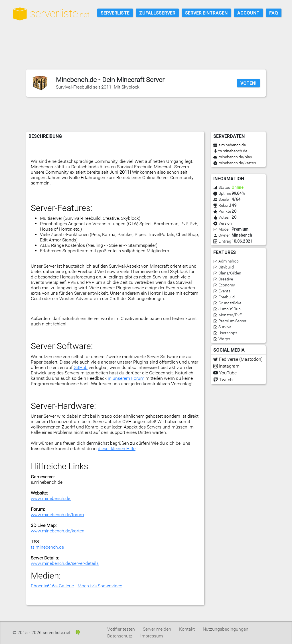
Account (248, 13)
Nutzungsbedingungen (226, 629)
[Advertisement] (149, 52)
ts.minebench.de (48, 547)
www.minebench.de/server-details (65, 563)
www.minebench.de (51, 498)
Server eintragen (206, 13)
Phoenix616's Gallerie (52, 586)
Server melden (157, 629)
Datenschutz (120, 636)
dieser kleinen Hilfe (117, 449)
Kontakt (187, 629)
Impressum (152, 636)
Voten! (248, 83)
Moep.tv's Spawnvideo (100, 586)
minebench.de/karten (237, 163)
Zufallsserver (157, 13)
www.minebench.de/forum (57, 515)
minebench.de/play (235, 157)
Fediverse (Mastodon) (241, 359)
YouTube (228, 373)
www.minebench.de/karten (58, 531)
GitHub (81, 367)
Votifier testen (121, 629)
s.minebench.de (232, 145)
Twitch (226, 380)
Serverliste (115, 13)
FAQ (274, 13)
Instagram (229, 366)
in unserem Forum (126, 378)
